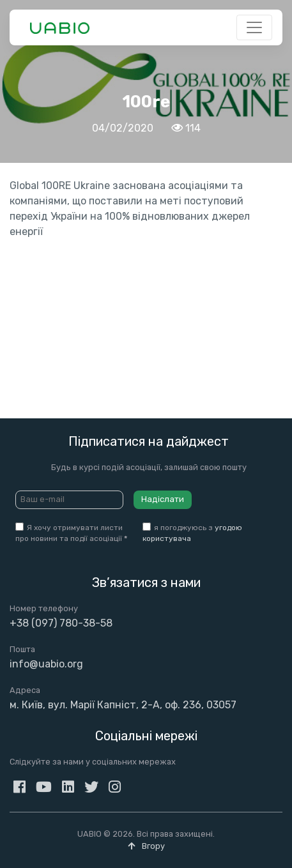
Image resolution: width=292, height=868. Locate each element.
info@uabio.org (46, 664)
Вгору (146, 846)
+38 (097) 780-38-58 (61, 623)
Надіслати (163, 499)
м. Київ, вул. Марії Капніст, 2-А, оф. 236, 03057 (123, 705)
